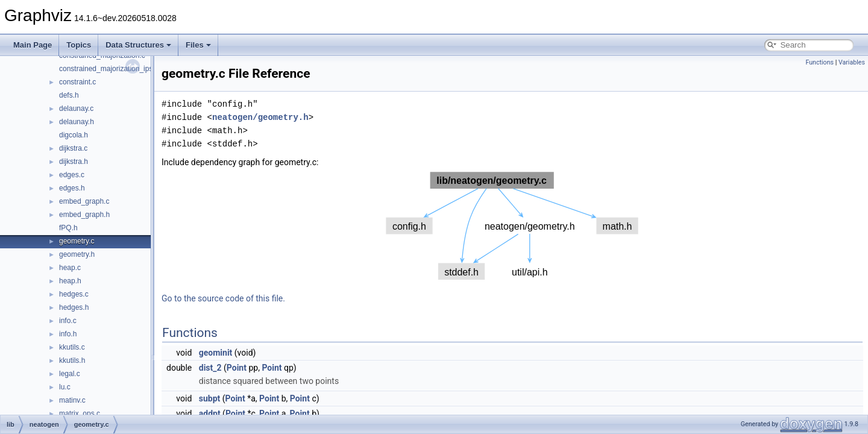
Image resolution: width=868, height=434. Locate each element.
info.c (68, 321)
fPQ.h (68, 228)
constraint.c (77, 82)
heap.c (70, 268)
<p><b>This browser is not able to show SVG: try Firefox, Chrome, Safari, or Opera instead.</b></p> (512, 226)
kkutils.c (72, 347)
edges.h (72, 188)
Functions (819, 62)
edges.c (72, 175)
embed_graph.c (84, 201)
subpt (210, 398)
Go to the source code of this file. (223, 298)
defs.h (69, 95)
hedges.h (74, 307)
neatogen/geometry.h (260, 117)
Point (237, 368)
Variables (852, 62)
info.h (68, 334)
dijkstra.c (73, 148)
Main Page (33, 45)
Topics (79, 45)
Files (198, 45)
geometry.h (77, 254)
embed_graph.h (84, 215)
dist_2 (210, 368)
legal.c (70, 374)
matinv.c (72, 400)
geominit (216, 353)
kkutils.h (72, 360)
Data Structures (138, 45)
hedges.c (74, 294)
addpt (210, 414)
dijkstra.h (74, 162)
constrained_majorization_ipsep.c (113, 69)
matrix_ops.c (80, 414)
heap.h (70, 281)
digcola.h (74, 135)
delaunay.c (76, 108)
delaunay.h (77, 122)
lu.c (65, 387)
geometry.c (77, 241)
